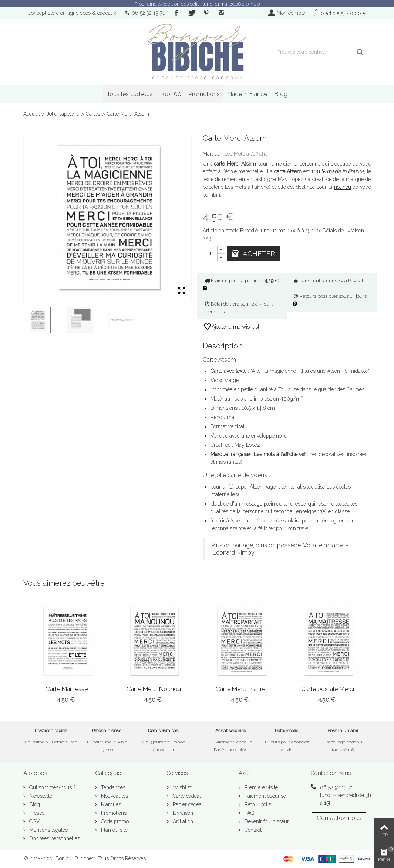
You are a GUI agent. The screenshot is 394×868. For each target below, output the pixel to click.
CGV (34, 821)
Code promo (114, 821)
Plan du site (114, 830)
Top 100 (171, 94)
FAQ (249, 813)
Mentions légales (48, 830)
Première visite (260, 787)
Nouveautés (114, 796)
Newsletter (41, 796)
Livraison (182, 813)
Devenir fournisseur (266, 821)
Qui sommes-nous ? (52, 787)
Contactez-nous (339, 818)
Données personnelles (54, 838)
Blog (281, 94)
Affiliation (182, 821)
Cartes (93, 114)
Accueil (32, 114)
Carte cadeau (187, 796)
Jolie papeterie (63, 114)
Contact (252, 830)
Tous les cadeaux (130, 94)
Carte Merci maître (240, 689)
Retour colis (257, 804)
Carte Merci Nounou (154, 689)
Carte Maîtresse (67, 689)
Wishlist (181, 787)
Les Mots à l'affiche (246, 154)
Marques (110, 804)
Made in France (247, 94)
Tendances (112, 787)
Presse (36, 813)
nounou (343, 187)
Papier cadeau (188, 804)
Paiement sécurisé (265, 796)
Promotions (204, 94)
